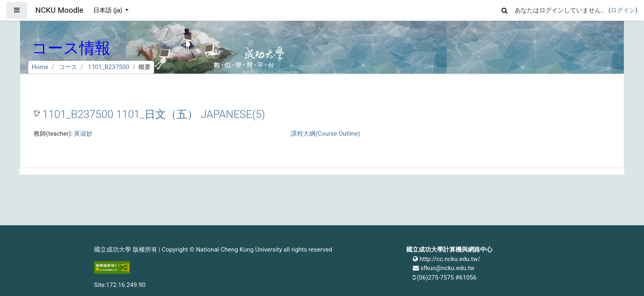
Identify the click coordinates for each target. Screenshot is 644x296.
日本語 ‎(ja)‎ (109, 10)
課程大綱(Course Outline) (325, 134)
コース (68, 67)
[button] (505, 9)
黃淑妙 (83, 134)
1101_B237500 (108, 67)
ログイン (623, 10)
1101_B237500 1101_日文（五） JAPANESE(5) (154, 114)
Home (40, 67)
